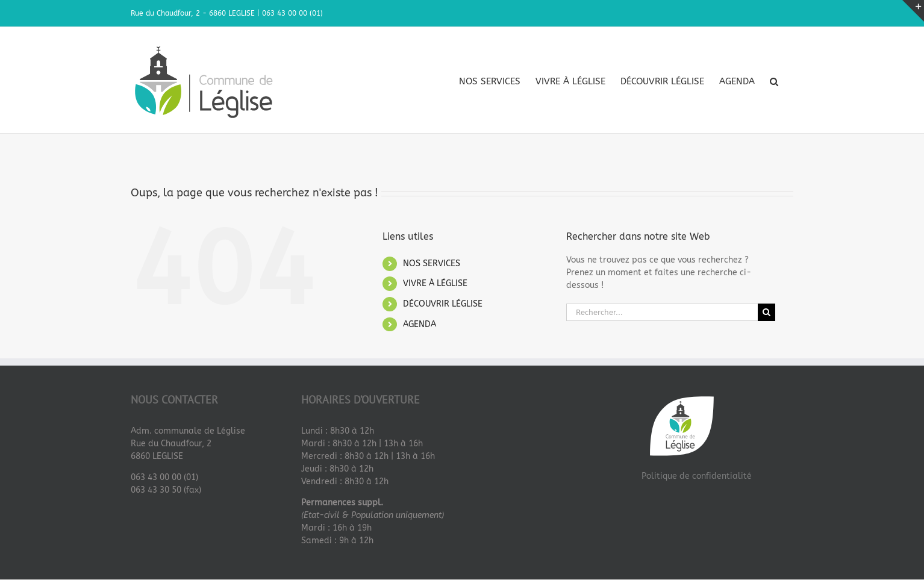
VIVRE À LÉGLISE (435, 283)
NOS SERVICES (432, 263)
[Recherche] (766, 312)
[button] (774, 81)
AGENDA (420, 324)
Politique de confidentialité (697, 476)
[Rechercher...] (662, 312)
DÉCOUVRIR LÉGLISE (443, 304)
